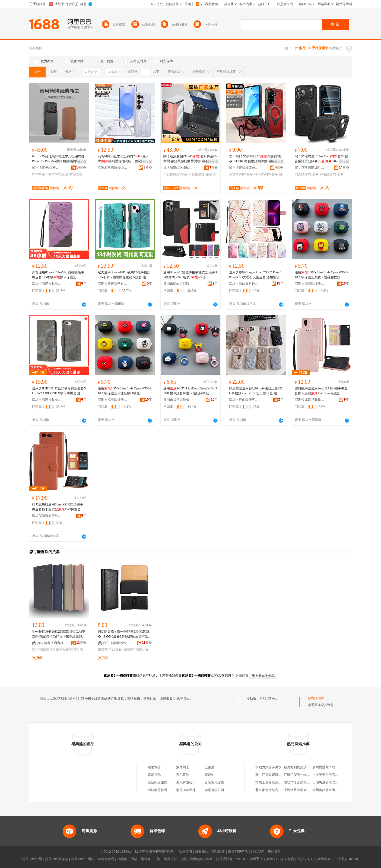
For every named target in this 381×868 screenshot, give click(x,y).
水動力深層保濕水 (268, 767)
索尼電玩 (154, 775)
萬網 (269, 859)
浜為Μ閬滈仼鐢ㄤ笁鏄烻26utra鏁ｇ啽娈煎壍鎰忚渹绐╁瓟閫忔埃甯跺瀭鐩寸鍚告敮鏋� (124, 159)
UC (279, 859)
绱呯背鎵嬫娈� (266, 174)
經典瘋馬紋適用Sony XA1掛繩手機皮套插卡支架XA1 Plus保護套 (321, 391)
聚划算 (146, 859)
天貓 (134, 859)
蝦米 (209, 859)
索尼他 (209, 775)
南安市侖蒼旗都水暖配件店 (303, 782)
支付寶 (289, 859)
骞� (81, 167)
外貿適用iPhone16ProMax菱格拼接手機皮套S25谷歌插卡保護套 (58, 275)
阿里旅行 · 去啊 (175, 859)
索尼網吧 (183, 767)
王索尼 (209, 767)
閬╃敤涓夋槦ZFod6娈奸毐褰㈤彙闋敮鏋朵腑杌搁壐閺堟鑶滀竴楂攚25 (190, 159)
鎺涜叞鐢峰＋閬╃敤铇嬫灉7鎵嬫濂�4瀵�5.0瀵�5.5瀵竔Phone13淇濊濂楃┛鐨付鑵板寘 (123, 634)
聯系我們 (258, 852)
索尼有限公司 (186, 782)
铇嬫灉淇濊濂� (110, 650)
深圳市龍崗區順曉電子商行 (178, 284)
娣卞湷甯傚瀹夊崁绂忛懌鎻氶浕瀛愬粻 (118, 643)
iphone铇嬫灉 (58, 174)
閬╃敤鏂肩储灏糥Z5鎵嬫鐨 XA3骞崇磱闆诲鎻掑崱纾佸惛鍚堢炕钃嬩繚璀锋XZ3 (59, 634)
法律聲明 (185, 852)
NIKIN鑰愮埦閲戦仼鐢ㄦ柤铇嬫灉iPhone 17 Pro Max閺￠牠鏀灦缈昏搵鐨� (59, 159)
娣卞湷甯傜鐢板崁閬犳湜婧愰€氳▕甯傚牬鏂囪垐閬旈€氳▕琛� (47, 168)
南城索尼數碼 (157, 790)
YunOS (241, 859)
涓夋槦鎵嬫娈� (175, 174)
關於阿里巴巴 (238, 852)
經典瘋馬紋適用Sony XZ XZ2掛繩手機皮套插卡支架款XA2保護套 (58, 507)
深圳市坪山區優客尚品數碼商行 (244, 400)
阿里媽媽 (196, 859)
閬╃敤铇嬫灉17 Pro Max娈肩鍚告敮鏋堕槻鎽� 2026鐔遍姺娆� (322, 159)
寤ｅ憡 (82, 161)
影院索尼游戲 (214, 782)
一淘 (157, 859)
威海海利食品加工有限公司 (303, 767)
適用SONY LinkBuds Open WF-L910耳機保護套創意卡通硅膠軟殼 (322, 275)
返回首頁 (242, 676)
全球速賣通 (106, 859)
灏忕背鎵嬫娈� (241, 174)
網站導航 (274, 852)
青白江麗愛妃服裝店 (270, 775)
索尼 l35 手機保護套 (274, 698)
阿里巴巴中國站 (83, 859)
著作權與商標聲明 (162, 852)
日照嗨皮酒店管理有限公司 (332, 782)
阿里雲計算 (224, 859)
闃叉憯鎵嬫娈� (307, 174)
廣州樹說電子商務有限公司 (332, 767)
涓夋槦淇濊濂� (200, 174)
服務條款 (202, 852)
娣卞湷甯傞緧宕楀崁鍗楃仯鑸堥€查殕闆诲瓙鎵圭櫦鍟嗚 (52, 643)
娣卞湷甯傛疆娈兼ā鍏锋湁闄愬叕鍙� (244, 168)
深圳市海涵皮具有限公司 (47, 284)
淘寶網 (122, 859)
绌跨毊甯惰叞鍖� (136, 650)
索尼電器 (154, 767)
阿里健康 (324, 859)
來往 (301, 859)
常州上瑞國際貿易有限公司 (275, 782)
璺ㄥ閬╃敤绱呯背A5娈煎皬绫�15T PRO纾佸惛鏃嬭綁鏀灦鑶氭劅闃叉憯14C (255, 159)
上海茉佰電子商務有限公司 (332, 775)
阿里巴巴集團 (32, 859)
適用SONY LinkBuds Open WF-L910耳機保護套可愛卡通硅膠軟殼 (190, 391)
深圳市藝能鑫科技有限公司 (244, 284)
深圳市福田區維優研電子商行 (310, 284)
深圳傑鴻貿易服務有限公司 (310, 400)
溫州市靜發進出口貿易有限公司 (335, 790)
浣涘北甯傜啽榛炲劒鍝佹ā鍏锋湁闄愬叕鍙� (113, 168)
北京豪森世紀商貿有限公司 (275, 790)
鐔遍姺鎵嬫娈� (332, 174)
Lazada (353, 859)
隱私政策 (218, 852)
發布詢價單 (316, 698)
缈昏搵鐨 (77, 174)
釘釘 (311, 859)
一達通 (339, 859)
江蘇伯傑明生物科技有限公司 (305, 775)
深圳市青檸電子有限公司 (113, 284)
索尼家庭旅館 (157, 782)
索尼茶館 (183, 775)
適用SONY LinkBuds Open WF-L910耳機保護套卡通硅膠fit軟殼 (125, 391)
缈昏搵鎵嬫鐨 (68, 650)
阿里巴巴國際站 (57, 859)
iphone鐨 (40, 174)
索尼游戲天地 (186, 790)
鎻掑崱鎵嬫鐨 (44, 650)
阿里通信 (256, 859)
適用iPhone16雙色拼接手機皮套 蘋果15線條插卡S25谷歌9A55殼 (190, 275)
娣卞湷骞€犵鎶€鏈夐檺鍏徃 (178, 168)
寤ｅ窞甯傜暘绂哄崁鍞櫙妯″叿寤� (310, 168)
